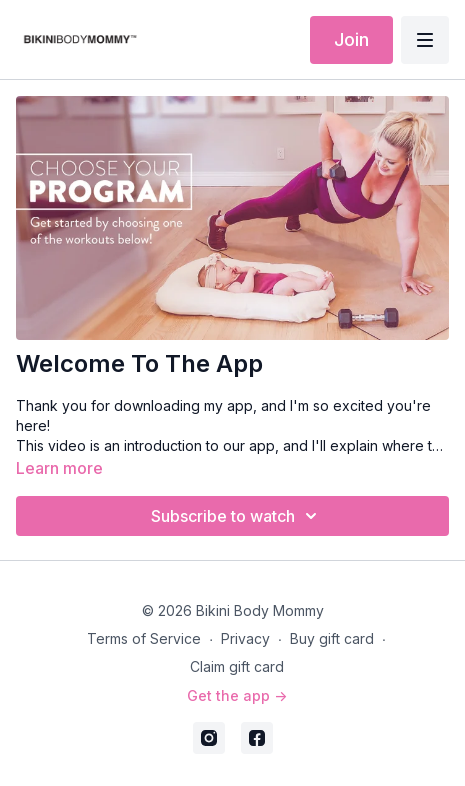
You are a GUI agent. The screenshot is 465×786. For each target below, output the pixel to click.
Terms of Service (144, 638)
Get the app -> (237, 695)
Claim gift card (237, 666)
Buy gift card (332, 638)
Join (351, 39)
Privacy (245, 638)
